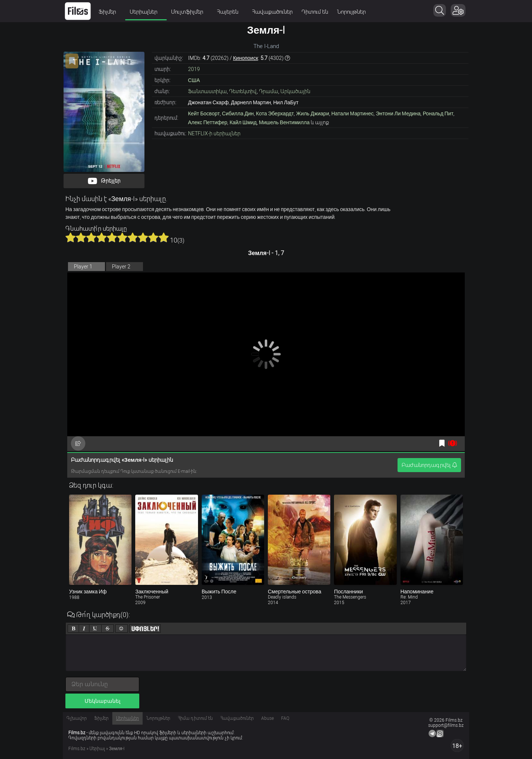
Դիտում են (315, 12)
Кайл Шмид (243, 122)
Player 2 (121, 267)
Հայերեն (230, 12)
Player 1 (83, 267)
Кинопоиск (246, 58)
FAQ (285, 718)
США (194, 80)
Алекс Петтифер (208, 122)
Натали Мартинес (352, 113)
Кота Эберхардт (275, 113)
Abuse (267, 718)
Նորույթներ (351, 12)
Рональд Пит (438, 113)
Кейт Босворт (204, 113)
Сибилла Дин (238, 113)
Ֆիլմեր (110, 12)
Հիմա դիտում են (195, 718)
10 (164, 237)
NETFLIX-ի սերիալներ (214, 133)
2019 (194, 69)
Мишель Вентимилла (284, 122)
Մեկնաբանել (103, 701)
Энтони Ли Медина (398, 113)
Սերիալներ (146, 12)
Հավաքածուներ (272, 12)
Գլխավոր (77, 718)
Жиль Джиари (312, 113)
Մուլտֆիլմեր (190, 12)
